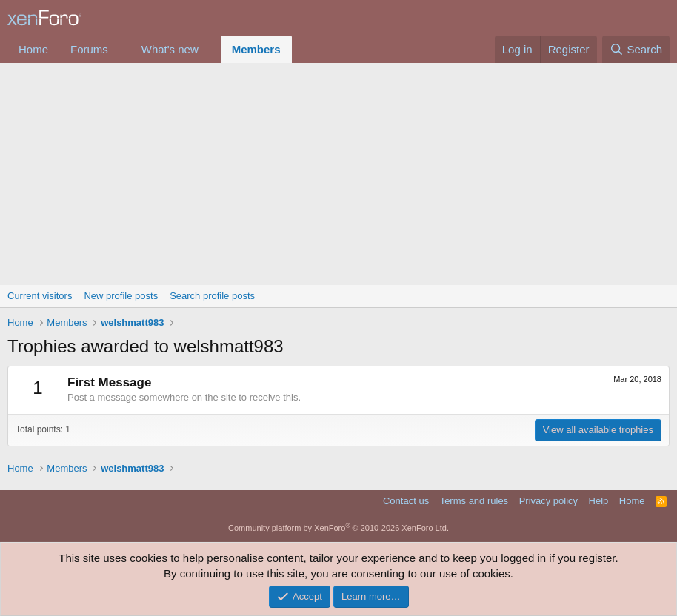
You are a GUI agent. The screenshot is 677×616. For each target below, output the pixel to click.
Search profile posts (212, 296)
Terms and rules (474, 501)
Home (33, 49)
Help (599, 501)
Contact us (406, 501)
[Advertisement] (338, 174)
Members (256, 49)
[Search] (636, 49)
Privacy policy (548, 501)
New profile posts (121, 296)
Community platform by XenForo (338, 528)
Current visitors (40, 296)
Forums (89, 49)
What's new (170, 49)
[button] (120, 49)
